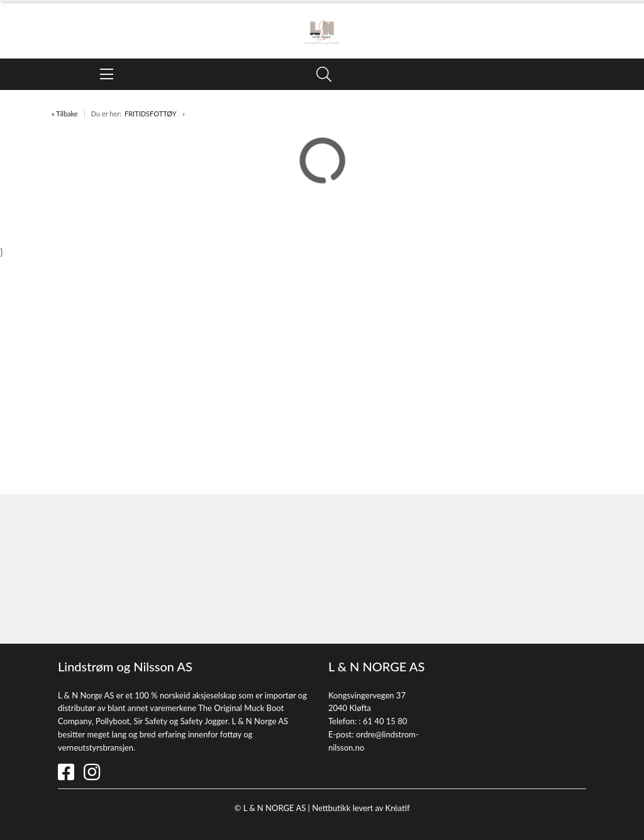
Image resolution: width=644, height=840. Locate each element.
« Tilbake (65, 114)
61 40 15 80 (385, 721)
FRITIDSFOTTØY (151, 114)
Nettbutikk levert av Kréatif (361, 808)
